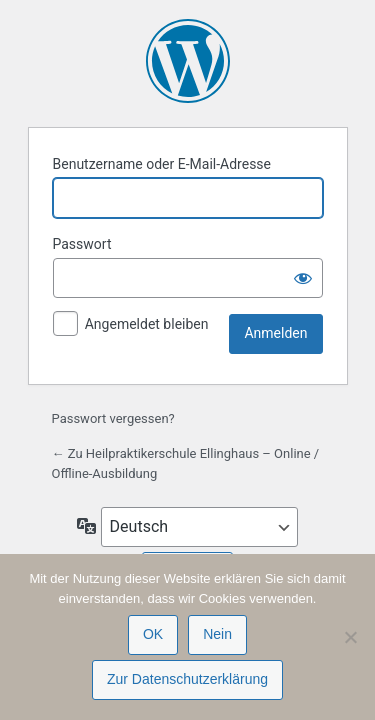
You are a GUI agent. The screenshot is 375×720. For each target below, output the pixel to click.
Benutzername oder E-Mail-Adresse (162, 164)
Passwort (82, 244)
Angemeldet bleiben (147, 324)
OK (153, 634)
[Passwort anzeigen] (303, 278)
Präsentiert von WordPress (188, 61)
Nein (217, 634)
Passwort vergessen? (113, 418)
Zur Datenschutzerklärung (187, 679)
